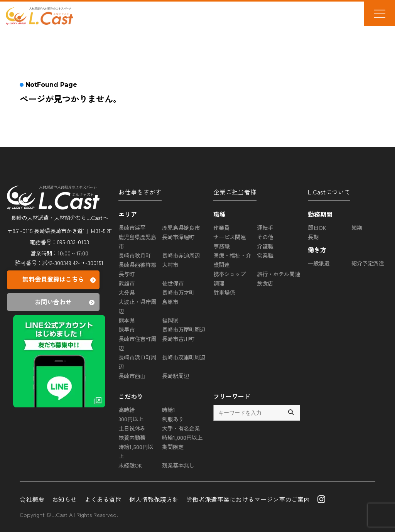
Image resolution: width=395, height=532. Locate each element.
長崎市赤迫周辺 (181, 255)
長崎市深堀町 (178, 237)
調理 (219, 283)
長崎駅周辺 (176, 376)
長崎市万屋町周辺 (184, 329)
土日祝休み (132, 428)
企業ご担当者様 (235, 192)
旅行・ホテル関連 (279, 274)
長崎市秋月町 (135, 255)
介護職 (265, 246)
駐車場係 (224, 292)
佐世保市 (173, 283)
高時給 (127, 410)
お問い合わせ (66, 302)
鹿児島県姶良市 (181, 227)
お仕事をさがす (140, 192)
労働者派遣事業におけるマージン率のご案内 (248, 499)
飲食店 (265, 283)
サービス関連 (230, 237)
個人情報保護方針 (154, 499)
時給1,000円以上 (182, 437)
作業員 (221, 227)
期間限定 (173, 447)
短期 (357, 227)
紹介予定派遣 (368, 263)
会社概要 (32, 499)
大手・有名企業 (181, 428)
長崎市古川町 (178, 339)
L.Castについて (329, 192)
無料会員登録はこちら (60, 280)
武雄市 (127, 283)
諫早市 (127, 329)
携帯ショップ (230, 274)
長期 (313, 237)
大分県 (127, 292)
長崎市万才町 (178, 292)
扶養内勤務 (132, 437)
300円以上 (131, 419)
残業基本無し (178, 465)
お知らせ (64, 499)
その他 (265, 237)
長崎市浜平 (132, 227)
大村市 (170, 264)
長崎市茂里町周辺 (184, 357)
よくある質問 (103, 499)
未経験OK (130, 465)
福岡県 (170, 320)
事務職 (221, 246)
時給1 (169, 410)
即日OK (317, 227)
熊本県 (127, 320)
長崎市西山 (132, 376)
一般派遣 (319, 263)
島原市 (170, 301)
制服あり (173, 419)
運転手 (265, 227)
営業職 (265, 255)
